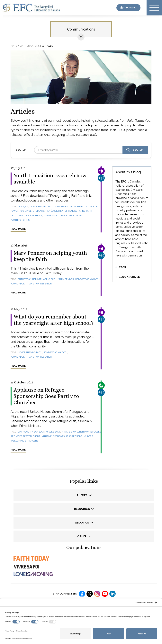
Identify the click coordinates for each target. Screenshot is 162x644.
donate (131, 8)
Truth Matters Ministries (26, 215)
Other (82, 536)
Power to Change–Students (27, 211)
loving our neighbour (31, 432)
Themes (82, 495)
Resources (82, 509)
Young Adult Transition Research (64, 215)
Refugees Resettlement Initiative (31, 436)
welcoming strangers (24, 441)
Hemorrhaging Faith (42, 206)
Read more (18, 229)
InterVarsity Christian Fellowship (76, 206)
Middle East (53, 432)
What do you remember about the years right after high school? (54, 320)
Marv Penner (66, 279)
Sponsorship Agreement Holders (73, 436)
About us (82, 523)
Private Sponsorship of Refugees (81, 432)
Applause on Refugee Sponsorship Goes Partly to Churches (46, 396)
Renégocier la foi (56, 211)
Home (14, 46)
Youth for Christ (21, 220)
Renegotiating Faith (80, 211)
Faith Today (24, 279)
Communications (81, 29)
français (23, 206)
